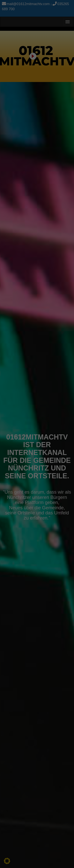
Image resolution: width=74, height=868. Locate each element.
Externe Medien (56, 76)
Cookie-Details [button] (20, 140)
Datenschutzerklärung (16, 63)
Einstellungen (29, 67)
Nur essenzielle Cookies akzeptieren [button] (37, 114)
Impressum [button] (56, 140)
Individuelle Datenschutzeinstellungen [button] (37, 130)
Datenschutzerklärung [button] (39, 140)
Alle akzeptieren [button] (37, 89)
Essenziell (12, 76)
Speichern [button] (37, 101)
